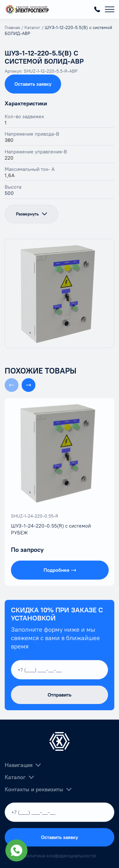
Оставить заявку (33, 84)
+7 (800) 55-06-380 (97, 9)
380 (9, 140)
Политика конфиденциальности (59, 856)
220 (9, 158)
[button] (28, 385)
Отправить (59, 695)
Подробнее (60, 570)
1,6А (10, 175)
